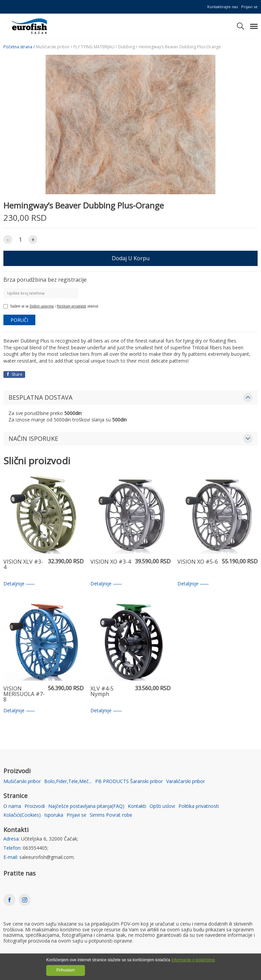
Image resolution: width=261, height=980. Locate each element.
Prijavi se (249, 7)
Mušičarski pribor (22, 782)
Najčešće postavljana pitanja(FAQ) (86, 806)
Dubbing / (128, 47)
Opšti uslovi (162, 806)
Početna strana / (19, 47)
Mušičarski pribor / (54, 47)
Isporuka (54, 815)
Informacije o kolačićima (193, 960)
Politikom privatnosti (72, 306)
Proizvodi (35, 806)
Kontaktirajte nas (223, 7)
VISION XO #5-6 (198, 562)
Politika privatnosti (199, 806)
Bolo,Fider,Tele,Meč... (68, 782)
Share (14, 374)
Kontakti (137, 806)
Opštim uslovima (42, 306)
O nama (12, 806)
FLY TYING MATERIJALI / (95, 47)
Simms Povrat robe (111, 815)
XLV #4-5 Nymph (102, 692)
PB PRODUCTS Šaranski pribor (129, 782)
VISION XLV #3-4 (23, 565)
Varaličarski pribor (186, 782)
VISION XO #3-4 (111, 562)
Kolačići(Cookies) (22, 815)
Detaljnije (19, 584)
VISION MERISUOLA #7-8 (24, 694)
